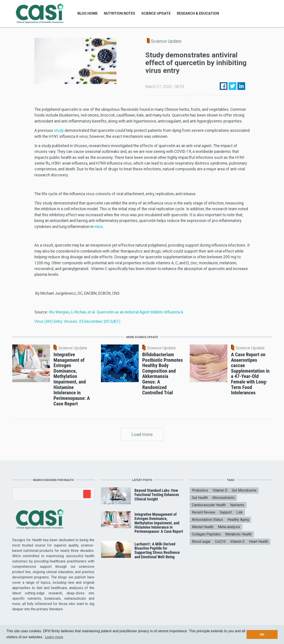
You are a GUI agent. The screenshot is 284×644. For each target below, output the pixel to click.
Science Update (156, 13)
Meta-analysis (229, 527)
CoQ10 (220, 542)
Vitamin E (237, 542)
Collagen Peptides (206, 534)
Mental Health (203, 527)
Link (240, 512)
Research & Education (198, 13)
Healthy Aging (238, 520)
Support (226, 512)
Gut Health (200, 498)
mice (99, 227)
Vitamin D (220, 490)
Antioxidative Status (207, 520)
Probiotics (200, 490)
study (59, 130)
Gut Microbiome (244, 490)
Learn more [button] (54, 637)
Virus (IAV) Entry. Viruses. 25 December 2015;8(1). (78, 321)
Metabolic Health (238, 534)
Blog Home (88, 13)
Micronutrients (224, 498)
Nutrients (237, 505)
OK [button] (262, 634)
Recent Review (204, 512)
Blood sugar (201, 542)
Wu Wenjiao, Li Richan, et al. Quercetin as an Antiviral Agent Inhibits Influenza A (116, 312)
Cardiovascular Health (209, 505)
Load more (142, 434)
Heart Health (259, 542)
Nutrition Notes (119, 13)
